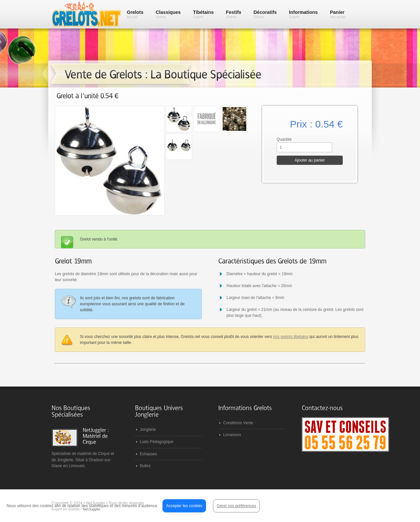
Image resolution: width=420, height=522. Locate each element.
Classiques (168, 14)
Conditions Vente (238, 423)
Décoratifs (265, 14)
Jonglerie (148, 429)
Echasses (149, 454)
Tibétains (203, 14)
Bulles (145, 466)
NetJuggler (92, 509)
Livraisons (232, 435)
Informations (303, 14)
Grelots (135, 14)
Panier (338, 14)
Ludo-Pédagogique (157, 442)
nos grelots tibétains (291, 337)
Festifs (233, 14)
